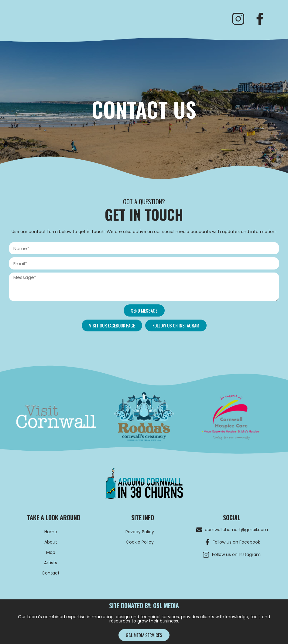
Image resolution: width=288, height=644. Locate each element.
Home (51, 532)
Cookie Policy (140, 542)
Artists (51, 563)
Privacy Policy (140, 532)
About (51, 542)
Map (51, 552)
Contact (51, 573)
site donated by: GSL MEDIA (144, 605)
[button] (112, 325)
